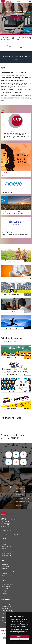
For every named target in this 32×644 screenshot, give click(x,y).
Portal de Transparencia (8, 552)
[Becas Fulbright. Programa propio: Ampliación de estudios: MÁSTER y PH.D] (16, 227)
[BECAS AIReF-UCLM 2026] (16, 127)
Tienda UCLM (5, 621)
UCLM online (5, 568)
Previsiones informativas (8, 550)
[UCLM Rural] (16, 352)
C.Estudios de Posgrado (8, 592)
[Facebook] (4, 535)
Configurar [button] (19, 639)
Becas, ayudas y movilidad (8, 572)
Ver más (16, 18)
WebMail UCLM (6, 619)
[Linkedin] (9, 535)
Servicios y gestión (7, 554)
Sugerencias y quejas (7, 610)
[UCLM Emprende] (16, 322)
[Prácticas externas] (16, 255)
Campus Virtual (6, 605)
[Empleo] (16, 272)
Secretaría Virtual (6, 607)
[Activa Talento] (16, 368)
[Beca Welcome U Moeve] (16, 187)
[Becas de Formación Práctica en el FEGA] (16, 206)
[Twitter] (7, 535)
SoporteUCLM (7, 531)
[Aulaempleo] (16, 402)
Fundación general (7, 555)
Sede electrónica (6, 608)
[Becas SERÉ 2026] (16, 160)
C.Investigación (6, 588)
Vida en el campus (6, 570)
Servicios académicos (7, 575)
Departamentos (6, 586)
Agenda (4, 548)
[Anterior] (2, 17)
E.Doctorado (5, 590)
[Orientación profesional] (16, 289)
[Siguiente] (30, 17)
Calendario (5, 574)
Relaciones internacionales (9, 543)
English (19, 1)
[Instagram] (12, 535)
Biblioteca (4, 603)
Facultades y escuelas (7, 585)
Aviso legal (3, 632)
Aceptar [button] (19, 636)
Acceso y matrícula (6, 566)
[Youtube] (15, 535)
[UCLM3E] (16, 385)
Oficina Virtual (6, 46)
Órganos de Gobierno (7, 546)
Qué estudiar (5, 565)
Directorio (4, 617)
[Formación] (16, 305)
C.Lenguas (4, 594)
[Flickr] (17, 535)
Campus (4, 545)
